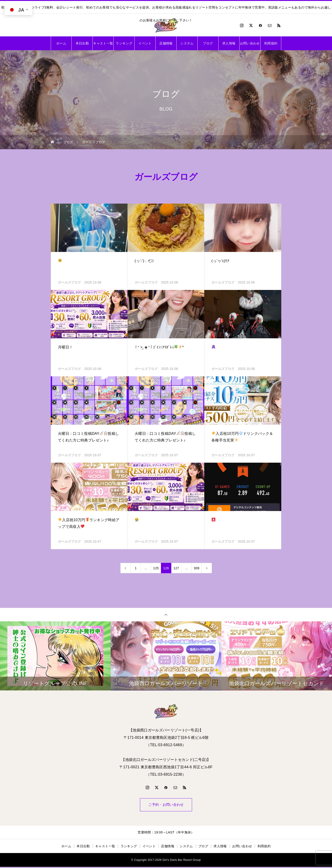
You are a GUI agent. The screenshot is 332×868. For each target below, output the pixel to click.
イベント (145, 43)
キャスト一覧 (103, 43)
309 (196, 568)
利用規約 (271, 43)
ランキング (124, 43)
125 (156, 568)
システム (187, 43)
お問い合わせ (250, 43)
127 (176, 568)
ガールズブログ (69, 282)
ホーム (61, 43)
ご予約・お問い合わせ (166, 805)
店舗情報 (166, 43)
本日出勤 (82, 43)
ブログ (208, 43)
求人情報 (229, 43)
